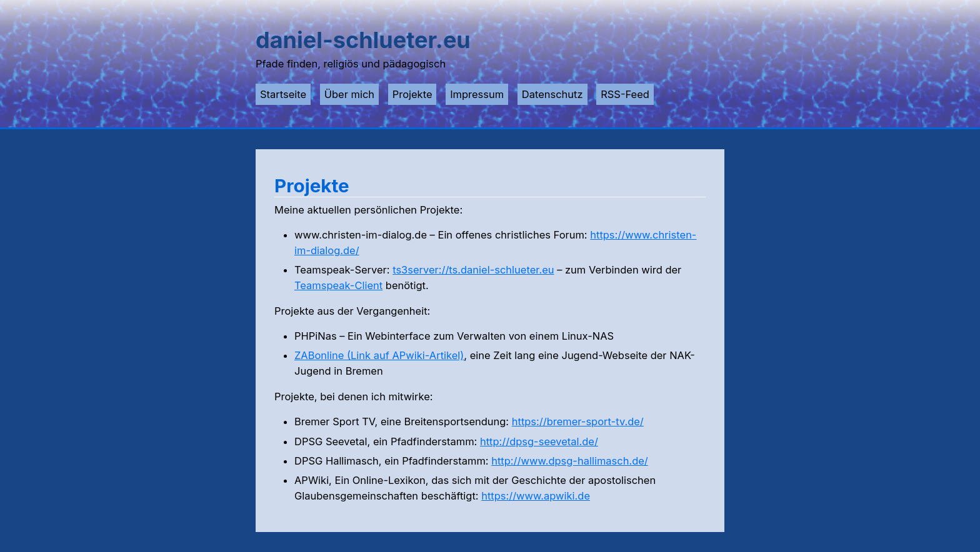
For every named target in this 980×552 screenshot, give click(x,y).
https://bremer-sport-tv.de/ (578, 421)
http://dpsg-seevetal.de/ (539, 441)
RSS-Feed (625, 94)
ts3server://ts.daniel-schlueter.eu (473, 270)
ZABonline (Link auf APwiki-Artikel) (379, 355)
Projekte (412, 94)
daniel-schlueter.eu (363, 40)
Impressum (477, 94)
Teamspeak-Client (338, 285)
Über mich (349, 94)
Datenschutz (552, 94)
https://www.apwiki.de (536, 496)
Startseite (283, 94)
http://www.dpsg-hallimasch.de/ (570, 461)
